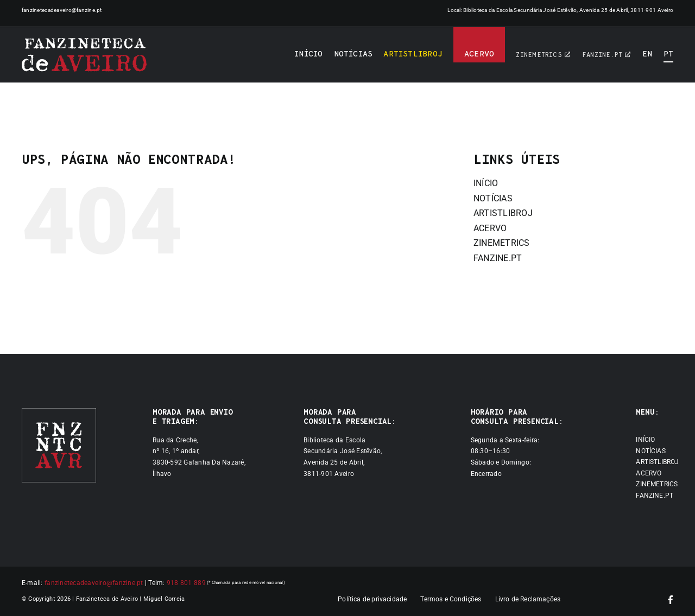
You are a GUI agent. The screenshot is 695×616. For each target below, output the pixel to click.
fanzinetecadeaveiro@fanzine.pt (62, 10)
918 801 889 (186, 583)
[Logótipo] (84, 55)
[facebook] (671, 600)
